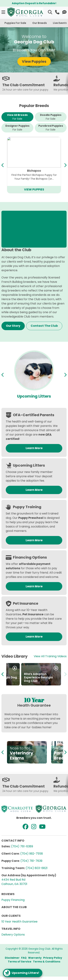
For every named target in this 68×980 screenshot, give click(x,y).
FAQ (24, 958)
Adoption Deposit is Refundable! (34, 3)
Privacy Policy (53, 958)
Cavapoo (34, 171)
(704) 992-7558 (32, 854)
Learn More (34, 448)
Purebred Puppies (51, 128)
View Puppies (34, 61)
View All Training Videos (50, 656)
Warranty (35, 958)
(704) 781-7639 (31, 861)
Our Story (13, 326)
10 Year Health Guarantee (19, 922)
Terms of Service (20, 962)
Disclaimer (12, 958)
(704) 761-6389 (22, 846)
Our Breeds (40, 23)
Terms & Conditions (47, 962)
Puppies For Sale (15, 23)
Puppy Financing (13, 900)
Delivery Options (13, 935)
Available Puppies (34, 396)
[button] (4, 12)
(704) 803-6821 (37, 868)
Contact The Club (44, 326)
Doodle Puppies (51, 117)
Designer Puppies (17, 128)
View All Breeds (17, 117)
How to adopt (20, 681)
